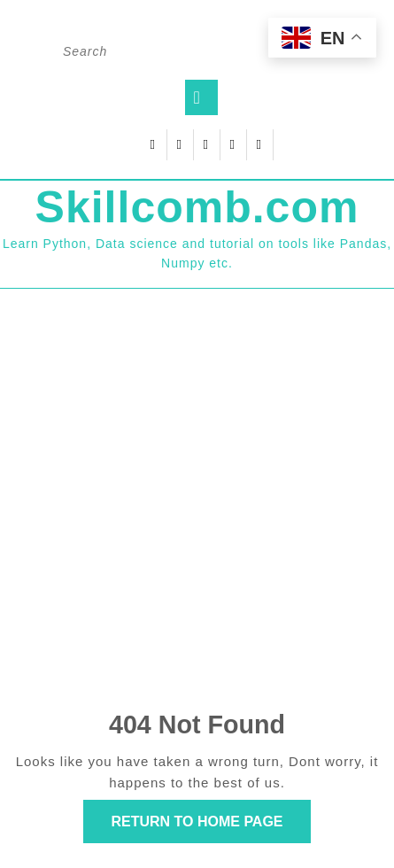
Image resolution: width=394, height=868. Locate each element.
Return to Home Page (210, 827)
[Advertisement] (197, 504)
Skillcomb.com (197, 207)
